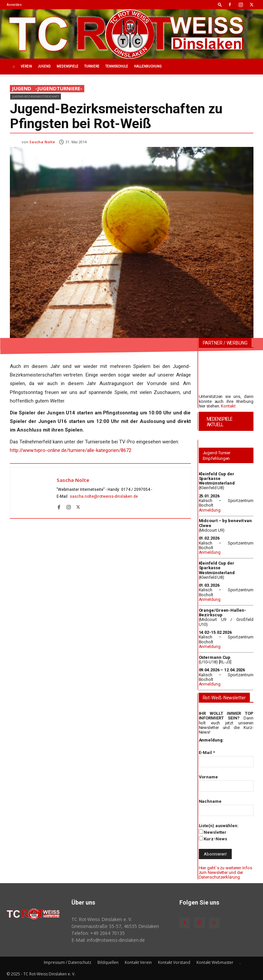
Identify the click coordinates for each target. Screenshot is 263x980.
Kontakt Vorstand (174, 962)
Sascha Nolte (42, 142)
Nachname (210, 801)
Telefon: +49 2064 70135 (98, 933)
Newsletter (213, 832)
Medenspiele (67, 66)
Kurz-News (213, 839)
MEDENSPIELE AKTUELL (220, 422)
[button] (220, 4)
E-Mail (207, 753)
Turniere (92, 66)
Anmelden (14, 5)
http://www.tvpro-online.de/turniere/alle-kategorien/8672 (71, 450)
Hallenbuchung (148, 66)
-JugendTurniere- (59, 89)
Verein (26, 66)
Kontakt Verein (138, 962)
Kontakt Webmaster (215, 962)
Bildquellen (108, 962)
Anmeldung (210, 510)
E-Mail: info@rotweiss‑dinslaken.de (108, 940)
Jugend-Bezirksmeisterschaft (36, 96)
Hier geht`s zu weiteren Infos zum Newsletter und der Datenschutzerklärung (225, 873)
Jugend (44, 66)
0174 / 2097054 (136, 490)
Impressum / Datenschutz (67, 962)
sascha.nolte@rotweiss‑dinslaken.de (104, 496)
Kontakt (228, 406)
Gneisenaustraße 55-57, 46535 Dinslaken (115, 926)
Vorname (208, 777)
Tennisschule (117, 66)
